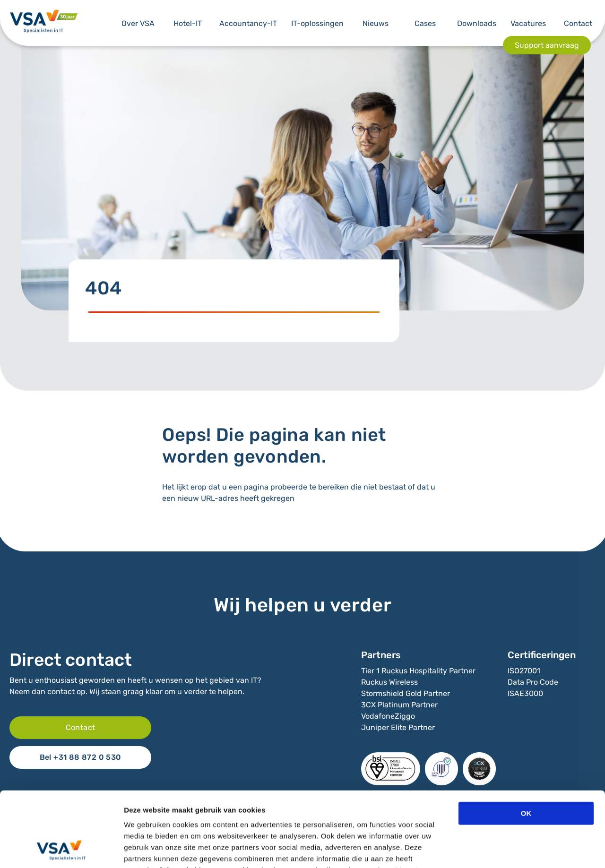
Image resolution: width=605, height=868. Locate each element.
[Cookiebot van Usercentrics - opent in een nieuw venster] (61, 850)
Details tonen (511, 849)
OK (526, 743)
